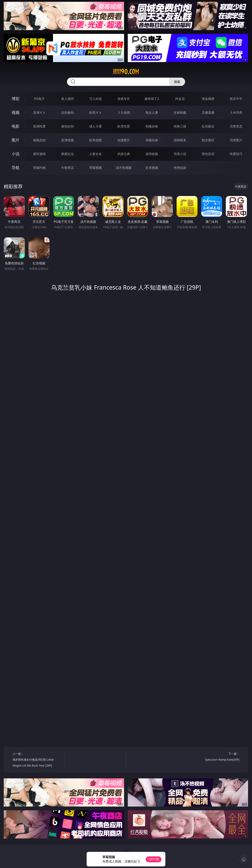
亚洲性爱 (39, 126)
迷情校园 (152, 154)
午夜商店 (68, 168)
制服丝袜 (152, 126)
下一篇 (214, 757)
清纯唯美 (180, 140)
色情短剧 (180, 168)
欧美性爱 (124, 126)
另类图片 (236, 140)
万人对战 (95, 99)
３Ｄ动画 (124, 112)
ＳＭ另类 (236, 112)
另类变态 (236, 126)
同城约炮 (39, 168)
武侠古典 (124, 154)
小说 (16, 154)
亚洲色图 (68, 140)
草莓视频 (95, 168)
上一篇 (37, 760)
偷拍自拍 (68, 126)
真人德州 (68, 99)
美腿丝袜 (152, 140)
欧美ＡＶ (95, 112)
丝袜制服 (180, 112)
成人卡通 (95, 126)
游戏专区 (124, 99)
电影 (16, 126)
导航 (16, 168)
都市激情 (39, 154)
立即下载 (154, 859)
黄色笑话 (208, 154)
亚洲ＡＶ (39, 112)
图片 (16, 140)
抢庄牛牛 (236, 99)
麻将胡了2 (152, 99)
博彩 (16, 99)
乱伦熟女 (208, 126)
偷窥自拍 (39, 140)
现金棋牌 (208, 99)
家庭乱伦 (68, 154)
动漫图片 (124, 140)
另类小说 (180, 154)
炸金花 (180, 99)
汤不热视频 (124, 168)
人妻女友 (95, 154)
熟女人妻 (152, 112)
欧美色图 (95, 140)
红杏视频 (152, 168)
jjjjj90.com (126, 72)
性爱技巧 (236, 154)
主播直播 (208, 112)
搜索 (177, 82)
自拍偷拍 (68, 112)
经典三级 (180, 126)
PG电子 (39, 99)
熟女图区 (208, 140)
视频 (16, 112)
